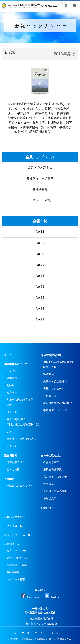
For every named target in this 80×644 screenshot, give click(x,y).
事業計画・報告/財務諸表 (21, 439)
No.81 (40, 243)
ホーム (8, 355)
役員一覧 (12, 412)
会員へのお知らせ (40, 167)
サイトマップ (22, 633)
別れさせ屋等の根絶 (55, 491)
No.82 (40, 232)
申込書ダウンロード (55, 410)
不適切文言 (50, 498)
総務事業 (49, 484)
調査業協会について (16, 364)
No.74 (40, 308)
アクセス (12, 446)
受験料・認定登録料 (55, 381)
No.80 (40, 254)
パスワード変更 (40, 200)
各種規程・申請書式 (40, 178)
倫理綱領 (12, 378)
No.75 (40, 298)
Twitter (52, 596)
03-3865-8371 (49, 6)
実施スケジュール (54, 389)
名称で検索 (13, 469)
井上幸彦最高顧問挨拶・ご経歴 (22, 402)
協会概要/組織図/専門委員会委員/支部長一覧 (23, 422)
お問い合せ (47, 508)
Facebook (30, 596)
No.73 (40, 319)
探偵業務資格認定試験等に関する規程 (59, 364)
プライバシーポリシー (48, 633)
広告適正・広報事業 (55, 477)
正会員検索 (11, 456)
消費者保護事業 (53, 469)
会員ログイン (12, 544)
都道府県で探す (16, 462)
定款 (9, 432)
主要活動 (12, 371)
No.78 (40, 276)
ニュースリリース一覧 (17, 535)
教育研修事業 (51, 462)
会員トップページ (40, 157)
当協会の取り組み (51, 456)
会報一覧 (40, 221)
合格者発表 (50, 396)
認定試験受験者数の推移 (58, 403)
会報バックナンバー (16, 517)
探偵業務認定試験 (51, 355)
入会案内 (9, 479)
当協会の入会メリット (20, 486)
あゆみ (10, 385)
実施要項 (49, 374)
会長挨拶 (12, 393)
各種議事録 (40, 189)
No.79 (40, 265)
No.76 (40, 287)
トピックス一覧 (13, 526)
